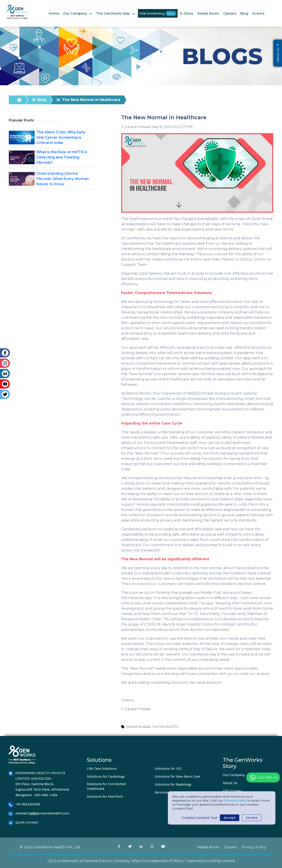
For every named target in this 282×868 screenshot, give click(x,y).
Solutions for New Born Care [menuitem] (177, 777)
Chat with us (263, 778)
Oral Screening (158, 14)
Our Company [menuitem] (234, 775)
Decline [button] (252, 818)
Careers (230, 13)
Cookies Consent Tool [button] (199, 818)
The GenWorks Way (113, 13)
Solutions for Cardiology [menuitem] (106, 777)
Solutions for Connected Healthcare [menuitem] (106, 786)
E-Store (187, 13)
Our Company (75, 13)
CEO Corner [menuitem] (232, 791)
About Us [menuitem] (230, 783)
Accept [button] (229, 818)
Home (54, 13)
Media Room (208, 13)
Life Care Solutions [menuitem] (102, 769)
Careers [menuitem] (231, 847)
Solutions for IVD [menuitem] (168, 769)
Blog (244, 13)
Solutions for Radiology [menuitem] (173, 784)
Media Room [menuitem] (208, 847)
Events (258, 13)
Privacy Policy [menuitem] (254, 847)
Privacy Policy (235, 800)
